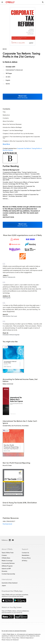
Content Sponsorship (8, 574)
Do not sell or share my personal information (14, 631)
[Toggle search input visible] (43, 2)
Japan (4, 586)
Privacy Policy (26, 558)
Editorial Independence (27, 638)
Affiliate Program (7, 566)
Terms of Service (6, 638)
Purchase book (7, 524)
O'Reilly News (6, 558)
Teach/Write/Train (8, 553)
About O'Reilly (7, 549)
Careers (4, 555)
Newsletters (26, 555)
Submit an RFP (6, 569)
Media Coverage (7, 561)
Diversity (4, 571)
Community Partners (8, 563)
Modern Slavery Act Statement (10, 640)
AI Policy (25, 561)
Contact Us (25, 553)
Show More (6, 144)
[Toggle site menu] (2, 2)
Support (25, 549)
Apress (8, 84)
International (7, 579)
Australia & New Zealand (10, 583)
